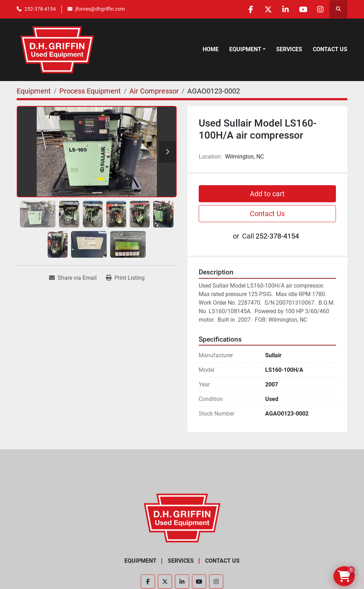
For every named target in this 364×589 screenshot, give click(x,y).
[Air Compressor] (154, 91)
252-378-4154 (40, 9)
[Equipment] (34, 91)
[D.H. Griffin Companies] (182, 517)
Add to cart (267, 194)
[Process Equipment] (90, 91)
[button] (247, 49)
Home (211, 49)
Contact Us (330, 49)
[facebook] (247, 9)
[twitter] (266, 9)
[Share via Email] (73, 278)
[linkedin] (284, 9)
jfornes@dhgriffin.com (100, 9)
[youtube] (302, 9)
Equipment (245, 49)
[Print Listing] (125, 278)
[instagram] (320, 9)
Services (289, 49)
